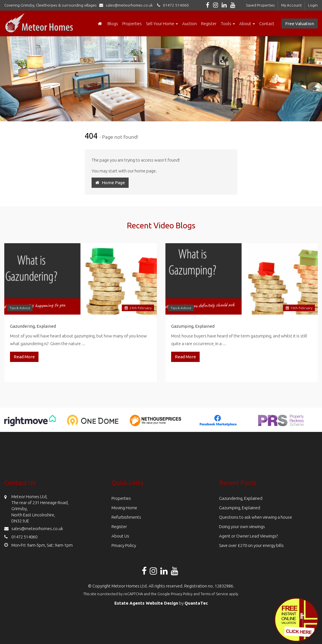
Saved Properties (260, 5)
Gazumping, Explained (193, 326)
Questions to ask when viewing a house (256, 517)
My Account (291, 5)
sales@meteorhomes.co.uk (127, 5)
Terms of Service (214, 594)
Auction (190, 24)
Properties (132, 24)
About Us (120, 536)
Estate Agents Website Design (146, 603)
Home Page (110, 183)
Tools (228, 24)
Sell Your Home (162, 24)
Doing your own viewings (242, 527)
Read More (24, 357)
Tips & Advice (20, 308)
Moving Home (124, 508)
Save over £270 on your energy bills (251, 545)
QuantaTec (196, 603)
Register (209, 24)
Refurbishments (126, 517)
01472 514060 (172, 5)
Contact (267, 24)
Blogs (113, 24)
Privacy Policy (124, 545)
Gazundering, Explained (33, 326)
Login (313, 5)
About (247, 24)
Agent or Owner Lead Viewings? (248, 536)
